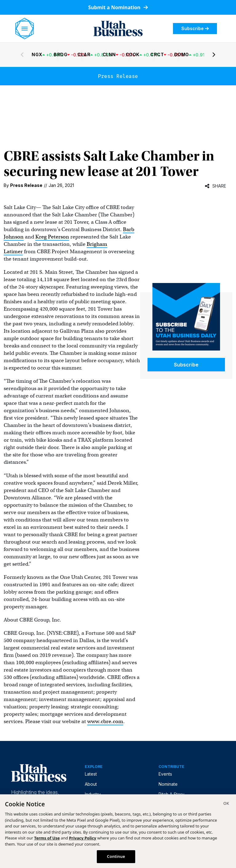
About (91, 784)
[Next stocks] (214, 55)
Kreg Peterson (52, 237)
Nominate (168, 784)
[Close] (226, 804)
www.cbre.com (105, 721)
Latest (91, 774)
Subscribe (195, 28)
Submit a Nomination (118, 7)
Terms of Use (47, 838)
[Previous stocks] (22, 55)
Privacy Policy (83, 838)
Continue (116, 856)
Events (165, 774)
